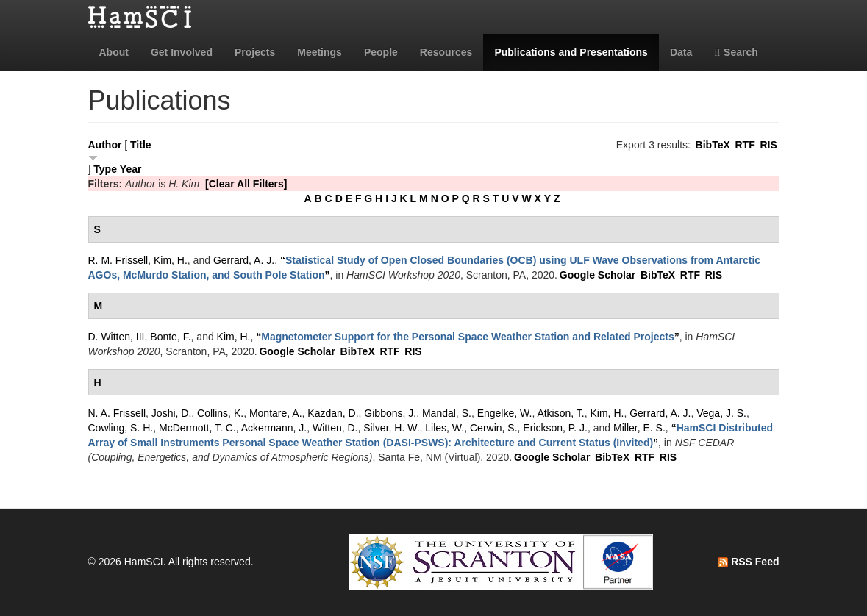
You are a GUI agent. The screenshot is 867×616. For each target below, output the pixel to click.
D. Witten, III (117, 337)
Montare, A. (276, 413)
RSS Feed (748, 562)
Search (736, 52)
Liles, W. (445, 428)
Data (681, 52)
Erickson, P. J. (555, 428)
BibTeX (713, 145)
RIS (768, 145)
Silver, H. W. (391, 428)
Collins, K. (220, 413)
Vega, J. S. (721, 413)
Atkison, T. (560, 413)
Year (131, 169)
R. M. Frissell (118, 260)
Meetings (320, 52)
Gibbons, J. (390, 413)
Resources (446, 52)
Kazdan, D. (333, 413)
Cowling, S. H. (121, 428)
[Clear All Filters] (246, 184)
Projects (255, 52)
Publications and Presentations (571, 52)
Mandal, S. (447, 413)
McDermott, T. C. (197, 428)
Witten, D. (335, 428)
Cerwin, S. (494, 428)
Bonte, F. (170, 337)
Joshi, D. (171, 413)
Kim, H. (171, 260)
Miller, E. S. (639, 428)
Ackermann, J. (274, 428)
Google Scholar (597, 275)
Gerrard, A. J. (244, 260)
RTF (745, 145)
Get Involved (182, 52)
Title (141, 145)
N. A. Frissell (117, 413)
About (114, 52)
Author (105, 145)
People (381, 52)
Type (105, 169)
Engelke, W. (505, 413)
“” (467, 337)
